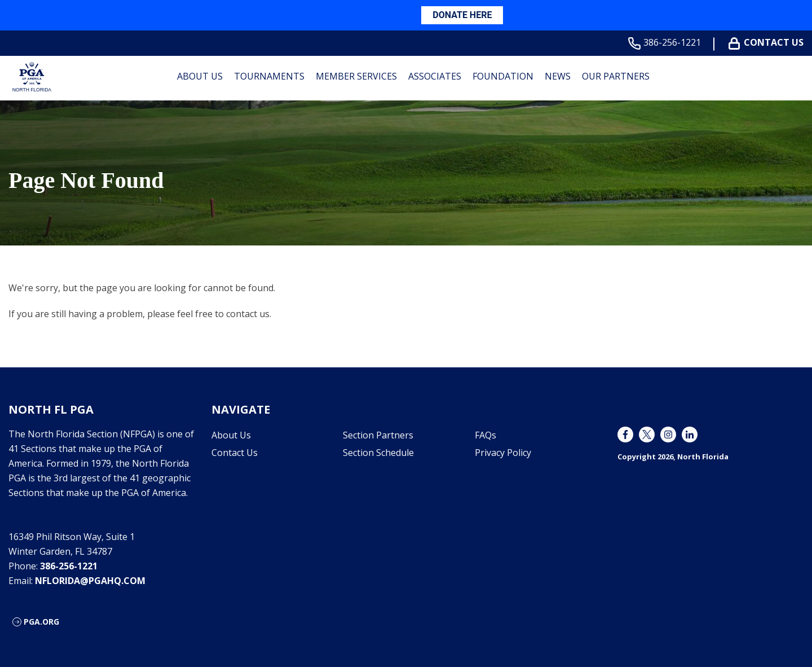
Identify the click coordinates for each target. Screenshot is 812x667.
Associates (435, 76)
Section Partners (378, 435)
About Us (200, 76)
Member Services (356, 76)
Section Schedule (378, 453)
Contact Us (768, 43)
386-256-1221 (667, 43)
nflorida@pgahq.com (90, 581)
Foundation (503, 76)
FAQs (486, 435)
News (558, 76)
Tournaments (269, 76)
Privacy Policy (503, 453)
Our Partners (616, 76)
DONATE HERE (462, 15)
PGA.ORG (41, 622)
